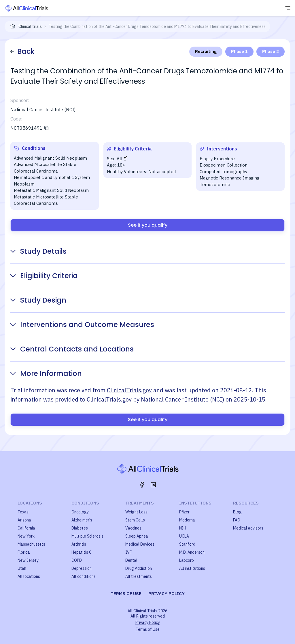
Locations (30, 503)
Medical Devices (140, 544)
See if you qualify (148, 225)
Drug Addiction (139, 568)
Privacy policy (167, 594)
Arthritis (79, 544)
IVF (128, 552)
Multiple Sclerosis (87, 536)
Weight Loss (136, 512)
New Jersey (28, 560)
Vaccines (133, 528)
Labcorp (187, 560)
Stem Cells (135, 520)
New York (26, 536)
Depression (82, 568)
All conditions (84, 576)
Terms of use (126, 594)
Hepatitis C (82, 552)
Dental (131, 560)
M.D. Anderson (192, 552)
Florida (24, 552)
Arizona (24, 520)
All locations (29, 576)
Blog (237, 512)
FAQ (237, 520)
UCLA (184, 536)
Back (22, 51)
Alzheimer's (82, 520)
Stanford (187, 544)
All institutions (192, 568)
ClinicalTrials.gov (129, 390)
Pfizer (184, 512)
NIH (183, 528)
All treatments (139, 576)
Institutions (195, 503)
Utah (22, 568)
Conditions (85, 503)
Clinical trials (30, 26)
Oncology (80, 512)
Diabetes (80, 528)
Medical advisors (248, 528)
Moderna (187, 520)
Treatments (140, 503)
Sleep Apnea (137, 536)
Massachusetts (31, 544)
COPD (77, 560)
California (26, 528)
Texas (23, 512)
